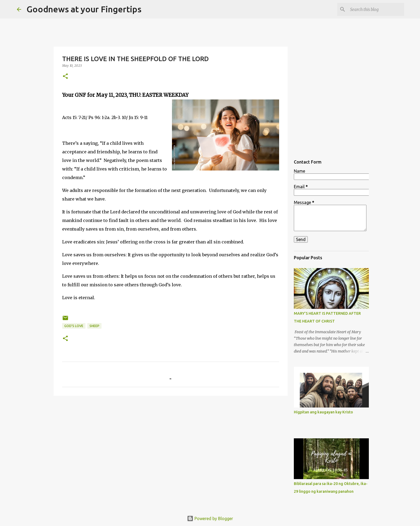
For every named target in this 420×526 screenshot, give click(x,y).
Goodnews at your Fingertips (84, 9)
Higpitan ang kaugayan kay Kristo (323, 412)
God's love (74, 326)
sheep (94, 326)
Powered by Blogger (210, 518)
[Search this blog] (376, 9)
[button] (65, 77)
